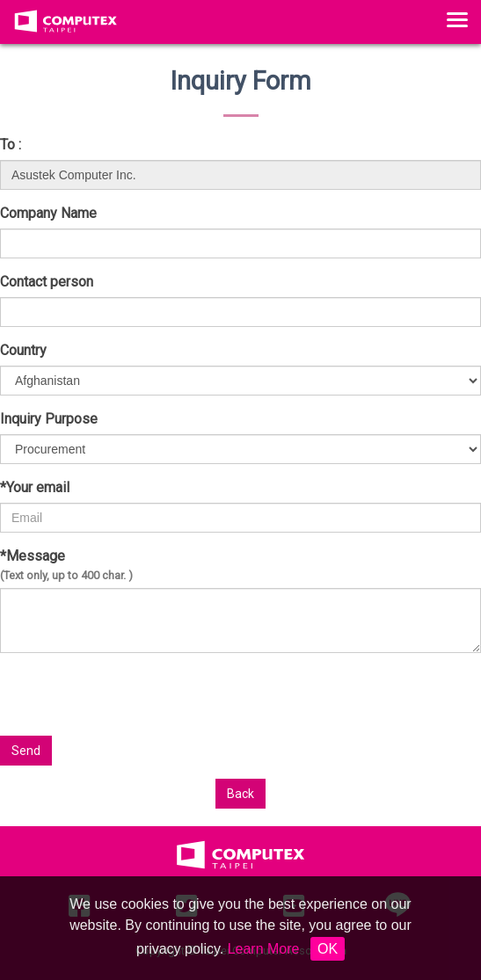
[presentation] (326, 701)
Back (240, 794)
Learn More (264, 949)
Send (26, 751)
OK (328, 949)
